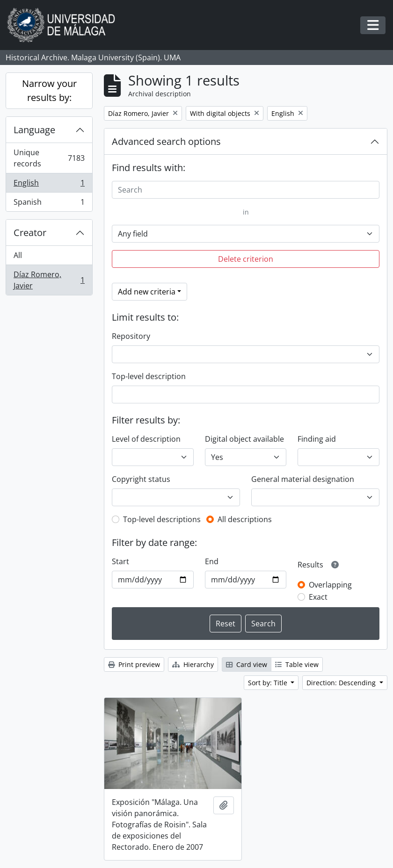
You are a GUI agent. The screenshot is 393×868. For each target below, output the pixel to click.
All (18, 255)
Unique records (49, 158)
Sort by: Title (269, 683)
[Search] (246, 190)
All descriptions (245, 519)
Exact (318, 597)
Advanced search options (166, 141)
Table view (297, 664)
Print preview (134, 664)
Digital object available (244, 439)
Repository (131, 336)
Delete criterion (246, 259)
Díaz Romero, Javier (49, 280)
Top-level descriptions (162, 519)
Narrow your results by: (49, 90)
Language (34, 130)
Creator (30, 233)
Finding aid (317, 439)
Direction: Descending (342, 683)
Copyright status (141, 479)
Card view (247, 664)
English (49, 185)
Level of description (146, 439)
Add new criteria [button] (147, 292)
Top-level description (149, 376)
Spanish (49, 204)
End (212, 561)
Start (120, 561)
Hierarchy (193, 664)
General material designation (303, 479)
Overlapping (330, 585)
